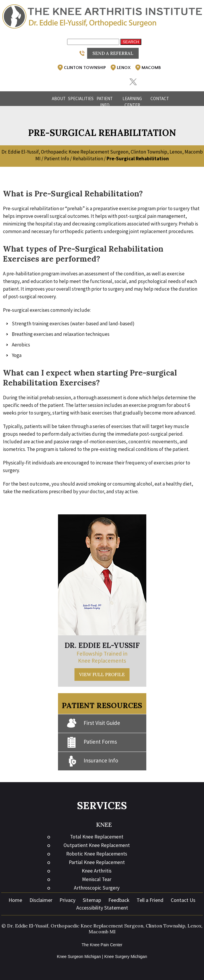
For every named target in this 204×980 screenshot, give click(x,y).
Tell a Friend (150, 900)
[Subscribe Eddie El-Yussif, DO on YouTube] (117, 79)
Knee (104, 825)
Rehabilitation (88, 159)
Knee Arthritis (97, 871)
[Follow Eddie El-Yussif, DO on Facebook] (84, 79)
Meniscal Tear (97, 879)
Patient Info (105, 102)
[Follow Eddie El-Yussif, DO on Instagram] (101, 79)
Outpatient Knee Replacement (97, 845)
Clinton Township (81, 68)
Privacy (67, 900)
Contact (160, 98)
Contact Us (183, 900)
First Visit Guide (93, 724)
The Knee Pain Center (102, 945)
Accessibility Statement (102, 908)
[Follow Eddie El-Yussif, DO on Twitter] (133, 82)
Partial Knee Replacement (97, 862)
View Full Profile (102, 675)
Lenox (120, 68)
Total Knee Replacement (97, 837)
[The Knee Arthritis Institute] (102, 16)
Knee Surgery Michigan (126, 957)
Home (41, 99)
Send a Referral (113, 53)
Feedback (119, 900)
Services (102, 805)
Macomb (147, 68)
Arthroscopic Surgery (97, 888)
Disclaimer (41, 900)
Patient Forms (92, 742)
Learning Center (132, 102)
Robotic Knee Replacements (97, 854)
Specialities (80, 98)
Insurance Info (92, 761)
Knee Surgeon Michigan (79, 957)
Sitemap (92, 900)
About (59, 98)
